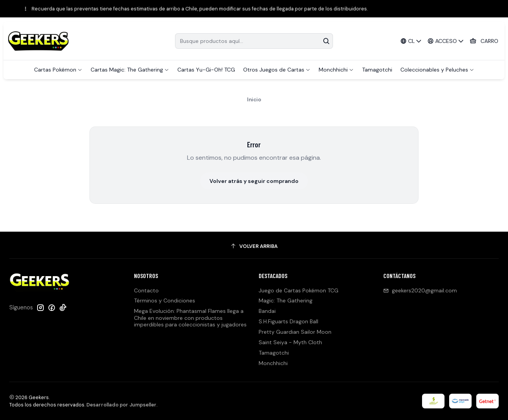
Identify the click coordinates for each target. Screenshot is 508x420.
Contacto (146, 290)
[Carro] (484, 41)
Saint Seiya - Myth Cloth (290, 342)
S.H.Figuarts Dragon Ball (288, 321)
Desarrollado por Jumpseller (121, 405)
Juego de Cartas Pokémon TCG (299, 290)
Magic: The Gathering (286, 300)
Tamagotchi (274, 353)
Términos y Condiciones (165, 300)
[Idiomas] (411, 41)
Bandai (267, 311)
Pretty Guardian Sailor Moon (295, 332)
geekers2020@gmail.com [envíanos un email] (420, 290)
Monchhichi (273, 363)
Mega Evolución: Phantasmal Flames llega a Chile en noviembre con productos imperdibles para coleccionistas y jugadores (190, 318)
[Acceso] (446, 41)
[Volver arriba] (254, 246)
